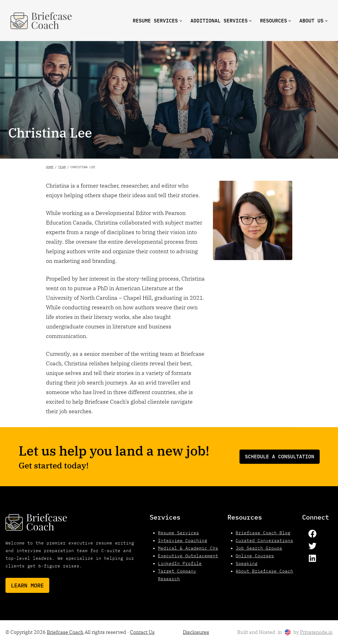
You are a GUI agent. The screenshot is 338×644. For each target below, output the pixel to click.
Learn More (27, 585)
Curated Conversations (264, 540)
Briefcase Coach (65, 632)
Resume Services (178, 533)
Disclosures (196, 632)
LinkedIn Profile (180, 563)
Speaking (247, 563)
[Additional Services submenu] (250, 21)
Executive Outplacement (188, 556)
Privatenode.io (316, 632)
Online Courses (255, 556)
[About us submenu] (326, 21)
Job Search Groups (259, 548)
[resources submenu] (290, 21)
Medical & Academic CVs (188, 548)
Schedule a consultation (280, 457)
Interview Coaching (183, 540)
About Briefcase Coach (264, 571)
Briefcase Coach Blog (263, 533)
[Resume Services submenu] (181, 21)
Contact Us (142, 632)
